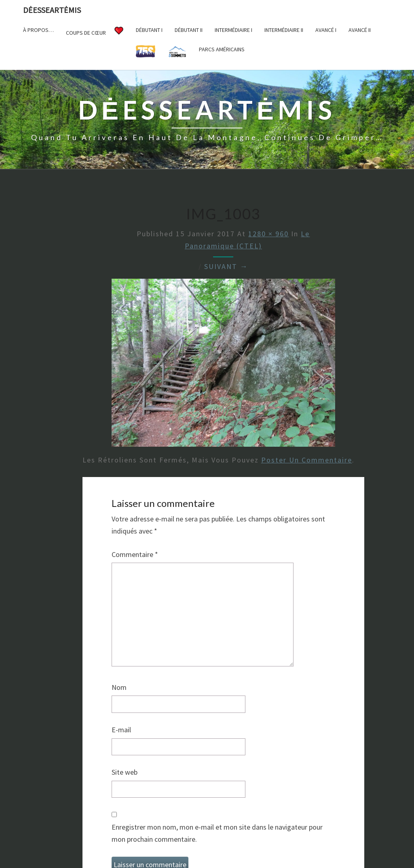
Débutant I (149, 30)
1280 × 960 (268, 234)
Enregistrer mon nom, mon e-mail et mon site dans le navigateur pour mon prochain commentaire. (217, 833)
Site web (125, 772)
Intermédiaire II (284, 30)
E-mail (121, 730)
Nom (119, 687)
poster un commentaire (307, 460)
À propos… (38, 30)
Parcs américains (222, 49)
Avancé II (360, 30)
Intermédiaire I (233, 30)
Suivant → (226, 266)
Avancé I (326, 30)
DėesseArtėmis (52, 10)
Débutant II (189, 30)
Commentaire (135, 554)
